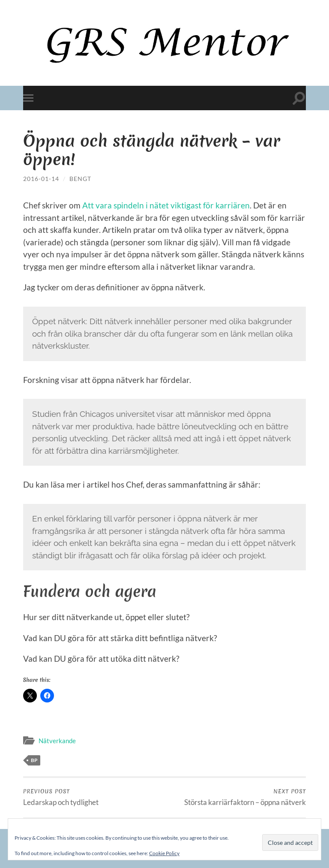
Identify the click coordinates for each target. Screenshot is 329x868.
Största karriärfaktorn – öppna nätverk (245, 797)
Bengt (80, 179)
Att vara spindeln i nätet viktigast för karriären (166, 205)
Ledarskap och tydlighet (61, 797)
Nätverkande (57, 741)
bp (34, 760)
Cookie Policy (164, 853)
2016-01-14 (41, 179)
